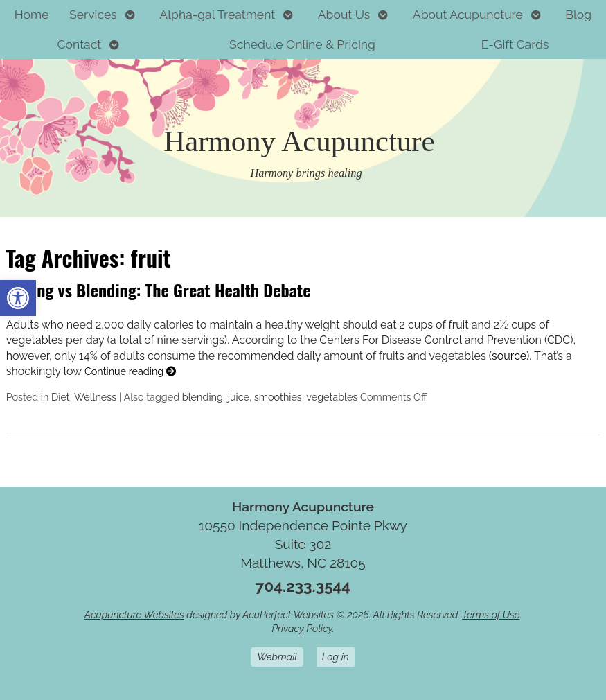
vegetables (332, 397)
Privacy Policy (302, 628)
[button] (18, 298)
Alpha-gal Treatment (217, 14)
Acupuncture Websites (134, 614)
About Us (344, 14)
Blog (578, 14)
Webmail (277, 657)
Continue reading (130, 371)
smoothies (278, 397)
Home (32, 14)
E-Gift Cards (515, 44)
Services (93, 14)
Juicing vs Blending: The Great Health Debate (159, 290)
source (509, 356)
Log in (336, 657)
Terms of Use (491, 614)
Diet (61, 397)
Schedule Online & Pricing (302, 44)
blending (203, 397)
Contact (79, 44)
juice (239, 397)
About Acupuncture (468, 14)
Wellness (95, 397)
